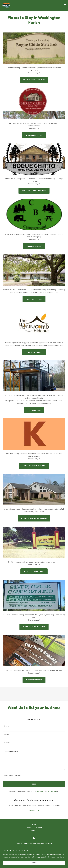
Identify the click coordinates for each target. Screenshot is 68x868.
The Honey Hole (34, 410)
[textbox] (34, 726)
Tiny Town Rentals (34, 680)
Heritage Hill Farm (34, 299)
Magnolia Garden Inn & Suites (34, 518)
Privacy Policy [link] (40, 791)
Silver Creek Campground (34, 627)
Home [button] (34, 824)
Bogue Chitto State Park (34, 80)
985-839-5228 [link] (34, 811)
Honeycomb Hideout (34, 352)
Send (34, 784)
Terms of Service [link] (51, 791)
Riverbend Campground (34, 571)
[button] (65, 5)
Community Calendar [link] (34, 827)
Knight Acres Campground (34, 466)
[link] (6, 5)
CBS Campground (34, 246)
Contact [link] (34, 830)
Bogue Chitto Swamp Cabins (34, 191)
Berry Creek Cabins (34, 135)
